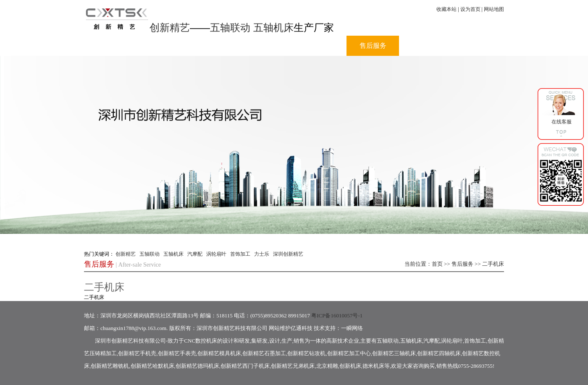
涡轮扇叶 (216, 254)
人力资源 (425, 46)
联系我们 (478, 46)
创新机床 (350, 366)
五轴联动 (230, 27)
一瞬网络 (352, 328)
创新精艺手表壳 (177, 353)
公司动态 (215, 46)
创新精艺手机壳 (137, 353)
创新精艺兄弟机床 (293, 366)
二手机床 (493, 264)
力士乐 (262, 254)
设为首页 (470, 9)
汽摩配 (195, 254)
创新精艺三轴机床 (394, 353)
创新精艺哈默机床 (152, 366)
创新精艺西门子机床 (245, 366)
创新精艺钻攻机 (306, 353)
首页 (110, 46)
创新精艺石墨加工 (264, 353)
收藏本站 (446, 9)
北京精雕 (327, 366)
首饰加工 (240, 254)
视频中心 (320, 46)
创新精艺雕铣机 (110, 366)
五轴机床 (273, 27)
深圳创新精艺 (288, 254)
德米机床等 (376, 366)
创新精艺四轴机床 (439, 353)
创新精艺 (170, 27)
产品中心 (268, 46)
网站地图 (494, 9)
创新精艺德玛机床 (197, 366)
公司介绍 (163, 46)
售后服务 (373, 46)
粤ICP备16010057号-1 (337, 316)
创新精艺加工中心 (349, 353)
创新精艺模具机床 (219, 353)
